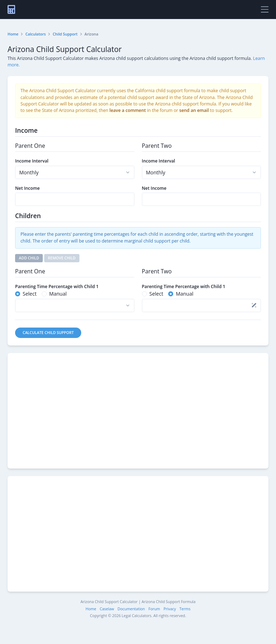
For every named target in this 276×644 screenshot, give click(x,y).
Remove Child (62, 258)
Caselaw (107, 609)
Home (13, 34)
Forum (154, 609)
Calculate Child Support (48, 333)
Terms (185, 609)
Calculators (36, 34)
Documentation (131, 609)
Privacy (170, 609)
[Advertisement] (138, 411)
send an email (194, 110)
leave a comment (128, 110)
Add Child (29, 258)
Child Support (65, 34)
